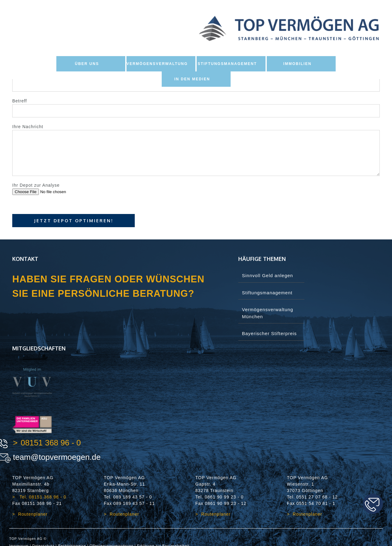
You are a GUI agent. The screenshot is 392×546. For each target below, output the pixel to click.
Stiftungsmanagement (267, 293)
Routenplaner (33, 514)
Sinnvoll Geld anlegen (268, 275)
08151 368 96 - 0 (51, 443)
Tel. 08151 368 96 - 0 (42, 497)
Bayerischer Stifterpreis (269, 333)
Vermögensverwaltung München (268, 313)
